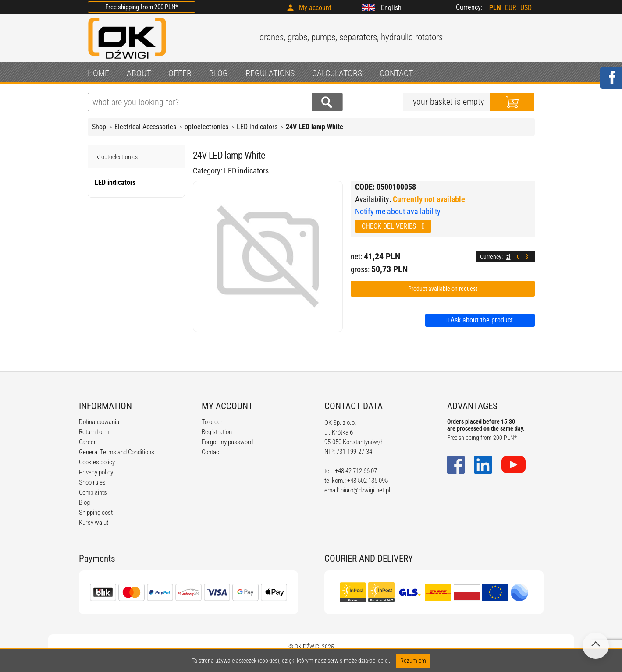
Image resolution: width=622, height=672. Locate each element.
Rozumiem (413, 661)
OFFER (180, 73)
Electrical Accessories (145, 127)
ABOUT (139, 73)
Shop (99, 127)
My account (315, 8)
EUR (511, 8)
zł (508, 257)
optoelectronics (206, 127)
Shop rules (92, 482)
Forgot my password (227, 442)
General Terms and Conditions (117, 452)
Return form (94, 432)
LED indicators (257, 127)
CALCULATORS (337, 73)
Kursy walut (94, 523)
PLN (495, 8)
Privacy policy (96, 472)
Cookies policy (97, 462)
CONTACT (396, 73)
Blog (84, 502)
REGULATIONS (270, 73)
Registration (217, 432)
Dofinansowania (99, 422)
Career (87, 442)
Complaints (93, 492)
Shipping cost (96, 513)
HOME (98, 73)
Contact (211, 452)
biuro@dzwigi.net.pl (365, 490)
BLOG (219, 73)
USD (526, 8)
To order (212, 422)
